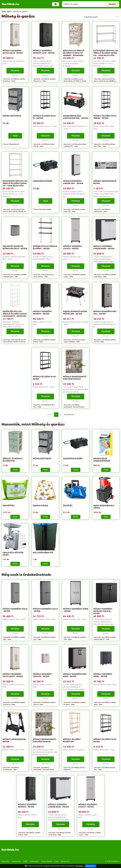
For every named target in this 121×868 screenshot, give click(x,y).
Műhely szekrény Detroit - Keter (42, 312)
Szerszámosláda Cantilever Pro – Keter (76, 117)
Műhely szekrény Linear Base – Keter (104, 247)
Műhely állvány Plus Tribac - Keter (105, 117)
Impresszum (16, 861)
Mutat (15, 136)
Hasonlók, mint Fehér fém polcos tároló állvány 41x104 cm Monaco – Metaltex (15, 342)
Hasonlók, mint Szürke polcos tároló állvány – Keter (44, 276)
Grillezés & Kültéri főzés (13, 554)
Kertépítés (8, 505)
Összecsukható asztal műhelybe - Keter (75, 312)
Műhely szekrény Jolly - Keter (45, 610)
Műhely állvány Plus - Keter (45, 378)
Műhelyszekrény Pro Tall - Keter (105, 312)
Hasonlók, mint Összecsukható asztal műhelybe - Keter (74, 341)
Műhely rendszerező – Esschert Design (75, 378)
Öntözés (68, 505)
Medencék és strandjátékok (102, 460)
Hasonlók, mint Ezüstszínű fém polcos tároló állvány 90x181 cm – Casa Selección (15, 211)
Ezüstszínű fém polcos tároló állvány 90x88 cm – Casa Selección (106, 53)
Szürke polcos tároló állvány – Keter (45, 247)
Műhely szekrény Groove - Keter (42, 675)
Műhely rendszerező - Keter (105, 182)
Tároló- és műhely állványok (13, 460)
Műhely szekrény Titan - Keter (76, 610)
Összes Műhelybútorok (11, 144)
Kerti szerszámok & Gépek (104, 507)
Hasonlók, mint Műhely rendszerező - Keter (102, 210)
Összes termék (46, 861)
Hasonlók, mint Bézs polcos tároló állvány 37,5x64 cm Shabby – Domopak (75, 81)
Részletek (15, 71)
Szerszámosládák (43, 181)
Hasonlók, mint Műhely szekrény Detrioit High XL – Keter (105, 638)
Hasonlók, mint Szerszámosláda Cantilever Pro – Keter (75, 145)
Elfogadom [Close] (91, 866)
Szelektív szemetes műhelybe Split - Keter (15, 247)
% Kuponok (65, 861)
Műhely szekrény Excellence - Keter (13, 52)
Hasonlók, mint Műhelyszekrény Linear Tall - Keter (74, 210)
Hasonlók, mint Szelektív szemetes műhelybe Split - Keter (15, 276)
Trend (56, 861)
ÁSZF (25, 861)
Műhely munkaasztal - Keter (15, 740)
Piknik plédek (40, 505)
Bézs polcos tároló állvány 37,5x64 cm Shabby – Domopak (74, 53)
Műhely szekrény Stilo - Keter (15, 610)
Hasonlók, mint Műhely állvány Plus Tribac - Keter (104, 145)
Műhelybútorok (12, 116)
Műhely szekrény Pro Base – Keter (75, 675)
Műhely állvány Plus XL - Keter (44, 117)
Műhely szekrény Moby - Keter (103, 675)
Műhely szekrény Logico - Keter (73, 247)
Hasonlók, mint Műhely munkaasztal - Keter (11, 769)
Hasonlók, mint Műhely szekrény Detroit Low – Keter (44, 80)
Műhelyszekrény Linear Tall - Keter (73, 182)
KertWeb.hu (11, 4)
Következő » (69, 415)
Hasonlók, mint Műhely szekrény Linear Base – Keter (105, 276)
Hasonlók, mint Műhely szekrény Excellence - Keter (14, 80)
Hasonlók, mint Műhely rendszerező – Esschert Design (74, 406)
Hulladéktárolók (43, 552)
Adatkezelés (34, 861)
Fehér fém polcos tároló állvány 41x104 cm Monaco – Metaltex (15, 314)
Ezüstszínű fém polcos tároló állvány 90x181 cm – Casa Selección (15, 183)
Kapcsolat (5, 861)
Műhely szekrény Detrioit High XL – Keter (103, 611)
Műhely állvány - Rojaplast (72, 740)
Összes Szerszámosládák (42, 209)
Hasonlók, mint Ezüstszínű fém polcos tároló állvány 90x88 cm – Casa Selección (105, 81)
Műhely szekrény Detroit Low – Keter (44, 52)
